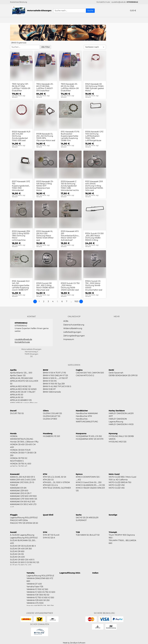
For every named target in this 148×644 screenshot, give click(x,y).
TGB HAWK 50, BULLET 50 (88, 535)
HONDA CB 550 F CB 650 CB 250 (23, 454)
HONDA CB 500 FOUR (20, 450)
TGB (78, 532)
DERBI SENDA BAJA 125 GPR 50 (123, 375)
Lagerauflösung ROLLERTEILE (24, 518)
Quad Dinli (48, 515)
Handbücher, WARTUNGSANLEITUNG (87, 420)
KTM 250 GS (48, 480)
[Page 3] (48, 301)
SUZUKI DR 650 (17, 551)
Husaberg (48, 434)
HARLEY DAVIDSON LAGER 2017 (121, 415)
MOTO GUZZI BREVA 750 (120, 482)
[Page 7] (67, 301)
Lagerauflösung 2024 (70, 573)
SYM (45, 532)
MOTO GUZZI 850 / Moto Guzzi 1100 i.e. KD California (122, 478)
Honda (13, 434)
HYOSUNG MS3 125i (118, 442)
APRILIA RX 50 (17, 397)
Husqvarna (81, 434)
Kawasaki (15, 474)
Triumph (113, 532)
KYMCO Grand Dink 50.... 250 (89, 482)
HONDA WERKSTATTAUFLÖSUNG (22, 438)
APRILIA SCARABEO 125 (21, 400)
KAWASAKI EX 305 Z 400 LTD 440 (23, 506)
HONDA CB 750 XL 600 (21, 464)
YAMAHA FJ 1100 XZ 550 (37, 589)
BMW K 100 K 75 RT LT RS (54, 373)
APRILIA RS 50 (17, 395)
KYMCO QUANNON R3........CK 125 (90, 485)
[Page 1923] (76, 301)
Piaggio (14, 515)
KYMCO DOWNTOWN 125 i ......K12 (88, 478)
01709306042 (132, 2)
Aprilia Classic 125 (18, 375)
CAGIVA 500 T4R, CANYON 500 (90, 373)
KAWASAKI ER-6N (18, 488)
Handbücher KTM (84, 416)
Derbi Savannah (116, 373)
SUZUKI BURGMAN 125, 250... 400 (23, 542)
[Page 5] (58, 301)
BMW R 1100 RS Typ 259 (54, 384)
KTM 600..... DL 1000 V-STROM (56, 482)
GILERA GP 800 (50, 419)
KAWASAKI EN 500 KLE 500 (23, 502)
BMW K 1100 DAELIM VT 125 (55, 375)
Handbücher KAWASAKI (87, 413)
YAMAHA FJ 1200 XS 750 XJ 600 (41, 592)
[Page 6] (62, 301)
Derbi (111, 370)
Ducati (13, 411)
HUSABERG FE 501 (51, 436)
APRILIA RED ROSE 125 (21, 386)
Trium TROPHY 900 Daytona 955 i (122, 536)
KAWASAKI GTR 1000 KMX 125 (24, 499)
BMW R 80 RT (49, 389)
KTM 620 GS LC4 (50, 485)
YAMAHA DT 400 (34, 584)
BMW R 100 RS (50, 381)
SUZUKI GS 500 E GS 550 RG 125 (25, 562)
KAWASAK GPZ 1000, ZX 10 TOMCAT (22, 484)
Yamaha (30, 573)
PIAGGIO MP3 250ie (19, 520)
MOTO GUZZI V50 (117, 485)
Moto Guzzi (114, 474)
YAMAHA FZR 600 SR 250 (38, 600)
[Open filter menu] (46, 47)
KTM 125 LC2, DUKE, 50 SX (55, 477)
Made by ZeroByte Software (74, 643)
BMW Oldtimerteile (52, 392)
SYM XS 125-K (49, 538)
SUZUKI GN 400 (17, 557)
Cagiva (79, 370)
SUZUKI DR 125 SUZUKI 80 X (23, 546)
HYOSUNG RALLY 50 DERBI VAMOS (121, 438)
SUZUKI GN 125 (17, 554)
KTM (45, 474)
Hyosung (113, 434)
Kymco (79, 474)
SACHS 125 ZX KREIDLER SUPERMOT (87, 519)
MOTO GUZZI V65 (117, 488)
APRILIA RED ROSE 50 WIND (23, 389)
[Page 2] (44, 301)
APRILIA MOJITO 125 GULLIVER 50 (24, 382)
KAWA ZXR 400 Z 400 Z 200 (23, 480)
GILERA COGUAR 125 (52, 413)
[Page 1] (39, 301)
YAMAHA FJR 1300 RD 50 (38, 595)
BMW (46, 370)
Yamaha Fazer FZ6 (35, 587)
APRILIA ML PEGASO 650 (21, 378)
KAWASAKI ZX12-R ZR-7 (21, 493)
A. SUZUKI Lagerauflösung (22, 535)
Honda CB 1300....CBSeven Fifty (24, 442)
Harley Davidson (117, 411)
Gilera (46, 411)
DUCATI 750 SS (17, 413)
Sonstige (113, 515)
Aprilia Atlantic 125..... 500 (21, 373)
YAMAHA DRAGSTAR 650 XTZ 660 (40, 580)
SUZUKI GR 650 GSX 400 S (22, 560)
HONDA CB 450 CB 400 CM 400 (23, 446)
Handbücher (82, 411)
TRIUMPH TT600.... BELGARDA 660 (122, 542)
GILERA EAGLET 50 (52, 416)
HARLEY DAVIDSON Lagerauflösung (118, 420)
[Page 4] (53, 301)
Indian (95, 573)
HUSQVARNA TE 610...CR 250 (89, 436)
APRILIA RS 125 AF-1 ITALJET (23, 392)
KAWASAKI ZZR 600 (19, 491)
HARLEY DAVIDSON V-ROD (121, 424)
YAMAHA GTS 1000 (35, 603)
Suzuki (13, 532)
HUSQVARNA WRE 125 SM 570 (90, 439)
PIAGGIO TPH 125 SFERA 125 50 (24, 523)
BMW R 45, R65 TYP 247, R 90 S (57, 386)
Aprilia (13, 370)
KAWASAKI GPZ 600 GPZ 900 (23, 496)
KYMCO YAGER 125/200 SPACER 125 (90, 489)
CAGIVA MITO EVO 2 (85, 375)
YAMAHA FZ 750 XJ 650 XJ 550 (40, 598)
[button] (103, 2)
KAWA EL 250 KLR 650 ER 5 (22, 477)
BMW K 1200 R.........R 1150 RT (55, 378)
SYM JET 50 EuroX (51, 535)
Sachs (79, 515)
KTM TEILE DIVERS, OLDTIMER (57, 488)
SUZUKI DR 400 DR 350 (21, 549)
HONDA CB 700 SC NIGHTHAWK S (19, 460)
